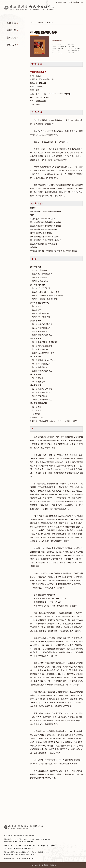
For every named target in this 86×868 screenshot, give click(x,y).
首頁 (33, 23)
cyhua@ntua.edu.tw (28, 855)
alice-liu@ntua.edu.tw (26, 842)
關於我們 (11, 45)
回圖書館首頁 (61, 2)
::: (1, 825)
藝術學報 (11, 23)
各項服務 (11, 37)
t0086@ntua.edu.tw (10, 842)
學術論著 (11, 30)
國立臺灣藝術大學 (76, 2)
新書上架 (50, 23)
